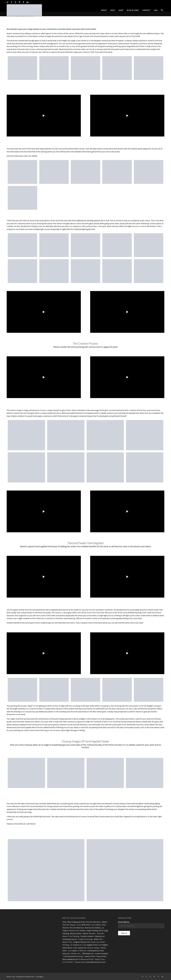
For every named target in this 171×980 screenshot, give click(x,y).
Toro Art (100, 933)
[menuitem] (104, 10)
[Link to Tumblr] (23, 2)
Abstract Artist (76, 933)
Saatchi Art (82, 948)
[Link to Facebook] (11, 2)
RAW (96, 939)
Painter (83, 930)
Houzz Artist (101, 956)
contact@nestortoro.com (95, 962)
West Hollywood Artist (76, 922)
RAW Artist (86, 925)
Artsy (64, 922)
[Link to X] (15, 2)
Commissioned (69, 956)
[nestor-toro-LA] (24, 10)
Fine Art (66, 928)
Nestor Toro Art (89, 933)
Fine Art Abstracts (93, 922)
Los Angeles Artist (90, 945)
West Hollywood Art (70, 959)
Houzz (72, 925)
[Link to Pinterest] (19, 2)
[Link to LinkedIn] (28, 2)
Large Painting (92, 930)
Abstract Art (100, 936)
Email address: (124, 922)
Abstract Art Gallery (93, 928)
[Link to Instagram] (7, 2)
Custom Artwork (87, 936)
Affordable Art (88, 954)
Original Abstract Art (82, 942)
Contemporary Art (70, 939)
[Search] (162, 10)
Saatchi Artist (90, 956)
